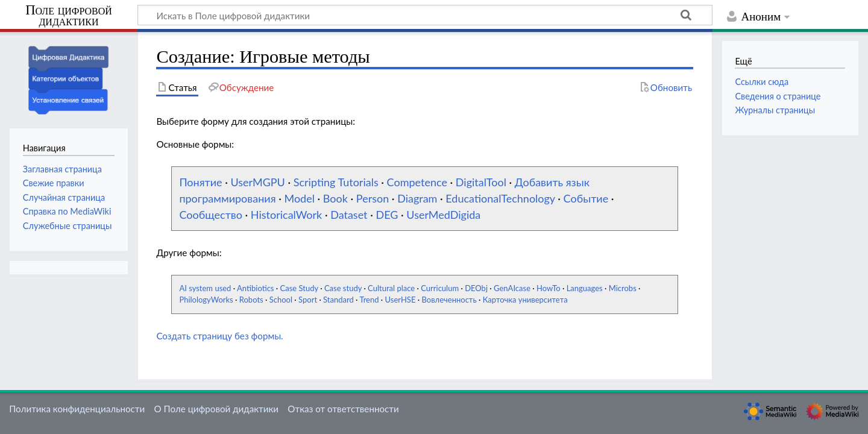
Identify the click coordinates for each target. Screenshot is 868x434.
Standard (338, 300)
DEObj (476, 288)
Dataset (349, 215)
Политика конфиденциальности (77, 409)
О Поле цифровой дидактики (216, 409)
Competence (417, 182)
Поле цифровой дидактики (69, 16)
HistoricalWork (286, 215)
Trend (369, 300)
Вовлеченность (449, 300)
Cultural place (391, 288)
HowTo (549, 288)
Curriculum (440, 288)
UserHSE (401, 300)
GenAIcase (512, 288)
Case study (343, 288)
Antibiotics (255, 288)
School (281, 300)
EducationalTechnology (500, 198)
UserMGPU (257, 182)
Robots (251, 300)
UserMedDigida (443, 215)
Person (373, 198)
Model (299, 198)
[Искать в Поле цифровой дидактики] (425, 15)
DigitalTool (481, 182)
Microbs (623, 288)
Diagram (417, 198)
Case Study (299, 288)
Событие (586, 198)
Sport (308, 300)
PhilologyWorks (206, 300)
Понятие (200, 182)
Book (335, 198)
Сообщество (211, 215)
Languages (585, 288)
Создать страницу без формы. (219, 336)
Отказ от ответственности (343, 409)
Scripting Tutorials (336, 182)
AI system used (205, 288)
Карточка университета (525, 300)
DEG (387, 215)
